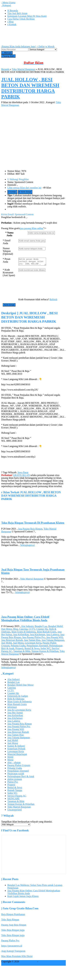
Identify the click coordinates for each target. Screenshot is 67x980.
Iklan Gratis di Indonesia (24, 633)
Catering (23, 630)
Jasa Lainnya (53, 636)
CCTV (32, 630)
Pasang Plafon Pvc (10, 942)
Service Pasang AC (17, 797)
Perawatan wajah (16, 775)
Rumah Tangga (15, 792)
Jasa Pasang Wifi (55, 639)
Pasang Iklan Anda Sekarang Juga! (19, 46)
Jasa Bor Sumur (15, 714)
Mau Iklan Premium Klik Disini (17, 958)
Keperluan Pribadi (16, 750)
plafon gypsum (15, 781)
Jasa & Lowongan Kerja (19, 711)
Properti (19, 650)
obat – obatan (14, 764)
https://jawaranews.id (12, 947)
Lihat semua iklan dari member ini (24, 188)
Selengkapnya (27, 546)
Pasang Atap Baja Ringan (14, 926)
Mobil (10, 758)
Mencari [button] (7, 53)
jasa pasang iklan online (31, 228)
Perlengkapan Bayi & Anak (21, 778)
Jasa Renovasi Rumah (12, 641)
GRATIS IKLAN (21, 477)
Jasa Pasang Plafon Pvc (34, 639)
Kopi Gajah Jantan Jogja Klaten (23, 898)
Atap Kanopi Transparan (13, 952)
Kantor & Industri (16, 747)
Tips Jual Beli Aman (17, 13)
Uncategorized (14, 811)
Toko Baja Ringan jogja (13, 931)
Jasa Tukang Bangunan (53, 641)
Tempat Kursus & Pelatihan (45, 653)
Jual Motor (18, 644)
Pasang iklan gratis (48, 963)
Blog (10, 22)
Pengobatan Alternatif (37, 647)
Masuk (50, 46)
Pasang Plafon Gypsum (19, 767)
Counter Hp (42, 630)
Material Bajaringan (17, 756)
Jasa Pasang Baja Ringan (30, 530)
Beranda (13, 11)
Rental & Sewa (32, 650)
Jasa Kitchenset (38, 636)
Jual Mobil (7, 644)
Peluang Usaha (18, 647)
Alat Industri (27, 628)
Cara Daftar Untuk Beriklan (21, 19)
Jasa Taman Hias (32, 641)
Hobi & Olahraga (16, 700)
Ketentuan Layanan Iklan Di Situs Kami (27, 16)
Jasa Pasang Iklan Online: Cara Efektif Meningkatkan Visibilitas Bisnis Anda (25, 620)
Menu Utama (8, 3)
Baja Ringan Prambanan (13, 916)
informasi (12, 708)
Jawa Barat (23, 474)
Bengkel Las (41, 628)
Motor (10, 761)
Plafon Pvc (13, 783)
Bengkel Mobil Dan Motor (20, 686)
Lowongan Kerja (33, 644)
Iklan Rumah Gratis (47, 633)
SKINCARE (13, 800)
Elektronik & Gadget (18, 697)
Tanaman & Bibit (22, 653)
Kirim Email (25, 192)
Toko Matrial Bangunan (23, 69)
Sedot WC (46, 650)
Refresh (53, 301)
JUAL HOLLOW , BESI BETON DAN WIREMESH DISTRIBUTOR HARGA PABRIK (30, 88)
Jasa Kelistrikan (21, 636)
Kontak (12, 24)
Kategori (6, 5)
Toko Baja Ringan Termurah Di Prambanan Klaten (33, 524)
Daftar (41, 46)
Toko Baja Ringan (10, 921)
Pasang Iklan (8, 56)
